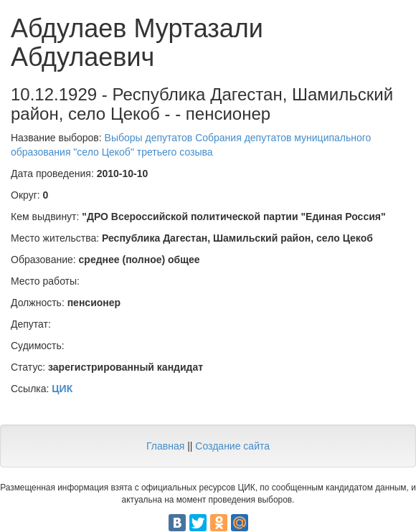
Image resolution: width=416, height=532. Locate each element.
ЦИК (62, 389)
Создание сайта (232, 446)
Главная (165, 446)
